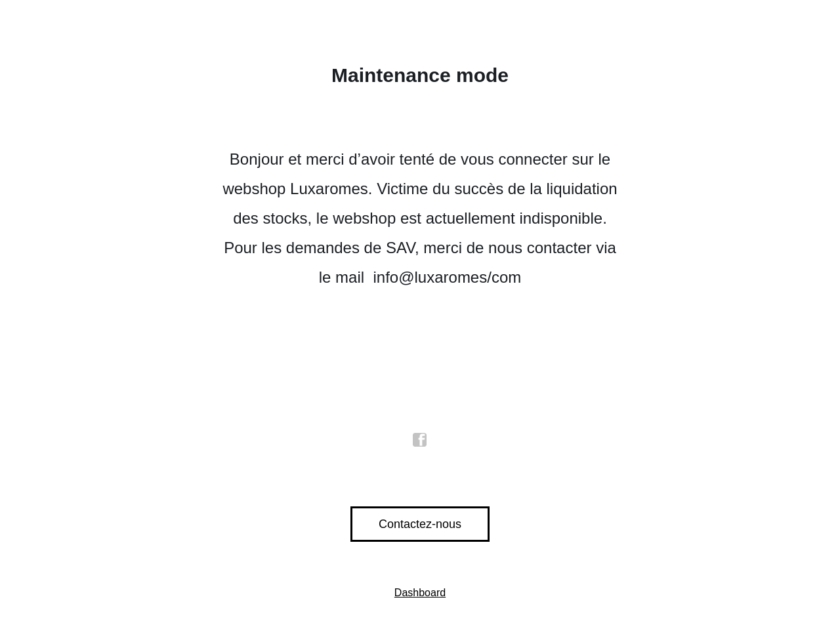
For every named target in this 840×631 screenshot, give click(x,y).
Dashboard (420, 593)
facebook (420, 440)
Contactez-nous (420, 524)
